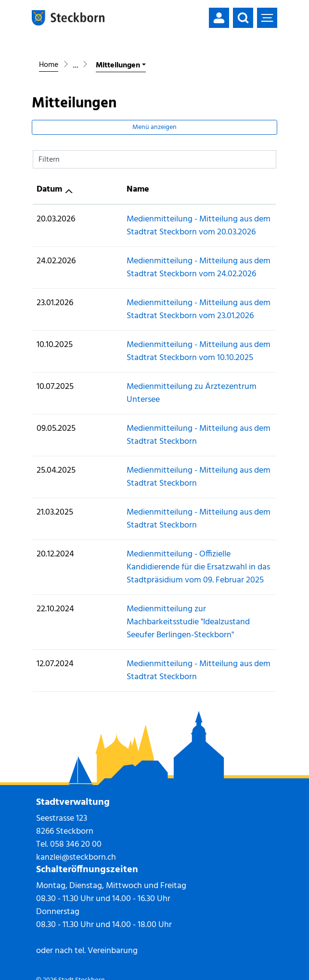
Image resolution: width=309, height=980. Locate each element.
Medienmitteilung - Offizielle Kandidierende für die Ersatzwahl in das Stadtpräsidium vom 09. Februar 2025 (175, 554)
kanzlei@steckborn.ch (76, 832)
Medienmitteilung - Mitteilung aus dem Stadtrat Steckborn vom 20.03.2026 (172, 226)
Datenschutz (91, 965)
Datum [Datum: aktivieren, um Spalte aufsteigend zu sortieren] (49, 189)
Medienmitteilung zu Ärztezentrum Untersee (166, 387)
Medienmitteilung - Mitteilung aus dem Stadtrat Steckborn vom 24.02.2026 (172, 268)
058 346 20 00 (76, 819)
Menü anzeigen (154, 127)
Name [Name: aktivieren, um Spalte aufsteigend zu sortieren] (95, 189)
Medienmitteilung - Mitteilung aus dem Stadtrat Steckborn (172, 422)
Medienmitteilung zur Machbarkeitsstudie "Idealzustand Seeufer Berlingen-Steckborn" (162, 603)
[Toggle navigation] (267, 18)
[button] (243, 18)
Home (49, 65)
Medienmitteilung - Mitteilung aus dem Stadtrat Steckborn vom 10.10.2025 (172, 351)
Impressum (52, 965)
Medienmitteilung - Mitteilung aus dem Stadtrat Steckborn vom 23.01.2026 (172, 309)
